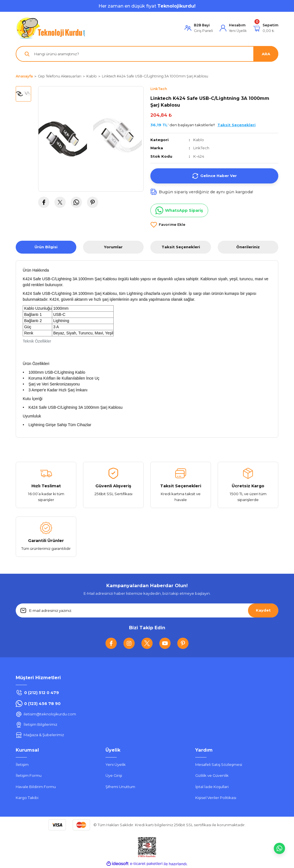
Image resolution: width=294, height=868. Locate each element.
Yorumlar (113, 247)
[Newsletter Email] (147, 610)
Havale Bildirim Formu (36, 787)
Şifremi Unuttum (120, 787)
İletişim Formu (29, 776)
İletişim (22, 764)
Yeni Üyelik (116, 764)
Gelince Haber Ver (214, 176)
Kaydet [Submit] (263, 610)
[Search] (147, 54)
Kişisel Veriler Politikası (216, 798)
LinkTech (202, 148)
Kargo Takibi (27, 798)
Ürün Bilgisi (46, 247)
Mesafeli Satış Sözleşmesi (219, 764)
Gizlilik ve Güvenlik (212, 776)
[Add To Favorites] (168, 225)
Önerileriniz (248, 247)
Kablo (199, 140)
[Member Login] (199, 28)
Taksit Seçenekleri (181, 247)
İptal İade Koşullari (212, 787)
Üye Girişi (114, 776)
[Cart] (266, 28)
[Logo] (51, 28)
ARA (266, 54)
